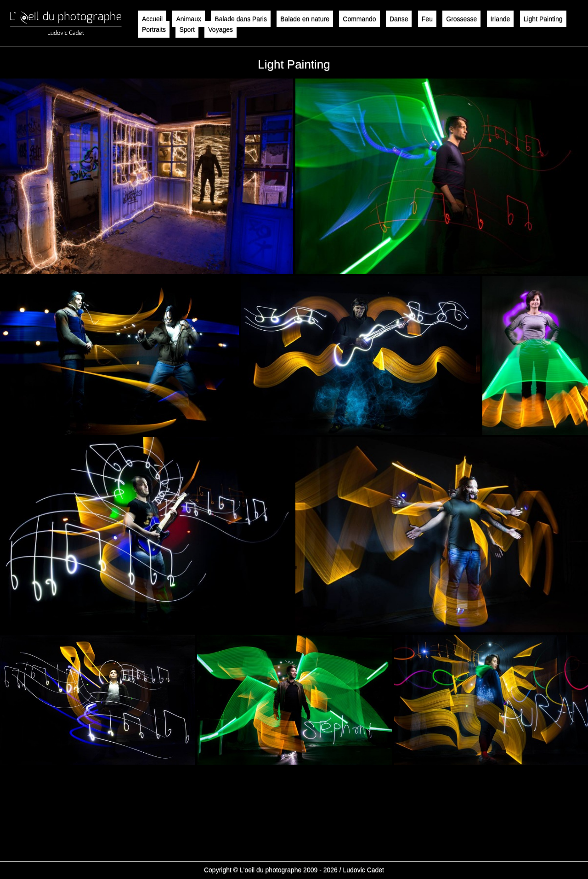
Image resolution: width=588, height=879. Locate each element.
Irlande (500, 19)
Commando (359, 19)
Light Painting (543, 19)
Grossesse (461, 19)
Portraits (154, 29)
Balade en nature (305, 19)
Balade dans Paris (241, 19)
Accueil (152, 19)
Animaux (188, 19)
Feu (427, 19)
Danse (399, 19)
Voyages (220, 29)
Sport (187, 29)
